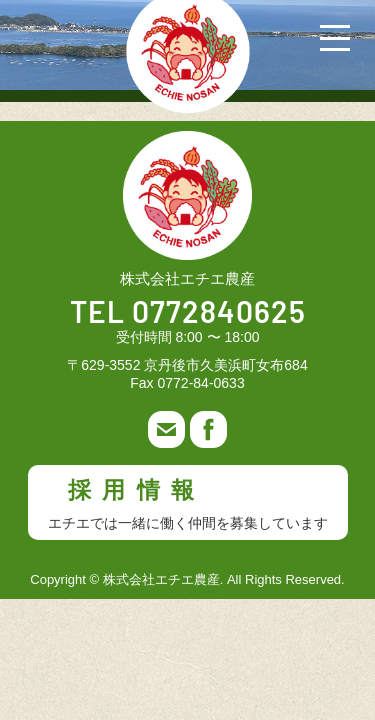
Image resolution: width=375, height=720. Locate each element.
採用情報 (188, 504)
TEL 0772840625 (188, 314)
